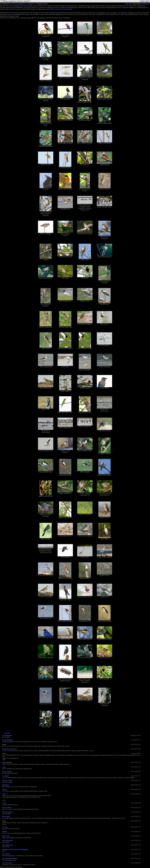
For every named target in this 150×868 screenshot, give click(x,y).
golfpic (5, 831)
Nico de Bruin (7, 807)
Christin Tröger (7, 780)
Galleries (31, 4)
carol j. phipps (7, 771)
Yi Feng (5, 827)
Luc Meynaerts (7, 735)
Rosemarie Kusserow (10, 749)
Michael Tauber (7, 812)
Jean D (5, 789)
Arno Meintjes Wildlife (10, 858)
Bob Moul (5, 785)
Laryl (4, 767)
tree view (128, 4)
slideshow (146, 4)
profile (13, 4)
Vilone (4, 794)
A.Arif (4, 803)
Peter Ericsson (7, 863)
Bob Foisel (6, 836)
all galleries (21, 4)
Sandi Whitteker (8, 740)
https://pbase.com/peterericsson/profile (59, 9)
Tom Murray (6, 854)
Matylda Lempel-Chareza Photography (15, 849)
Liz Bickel (6, 776)
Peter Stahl (6, 816)
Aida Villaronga (7, 840)
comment (7, 733)
